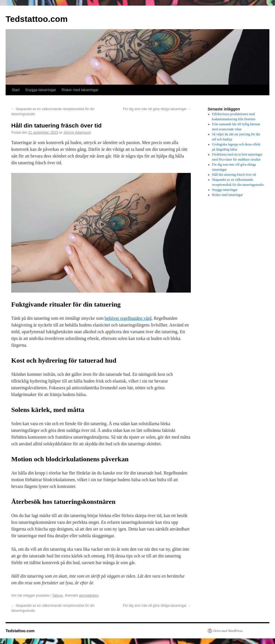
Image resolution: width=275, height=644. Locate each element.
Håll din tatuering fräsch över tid (234, 175)
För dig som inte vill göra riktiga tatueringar (157, 109)
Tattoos (58, 596)
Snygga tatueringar (40, 90)
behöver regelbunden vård (128, 318)
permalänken (89, 596)
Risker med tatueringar (80, 90)
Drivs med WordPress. (228, 631)
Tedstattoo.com (37, 19)
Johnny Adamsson (77, 133)
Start (16, 90)
